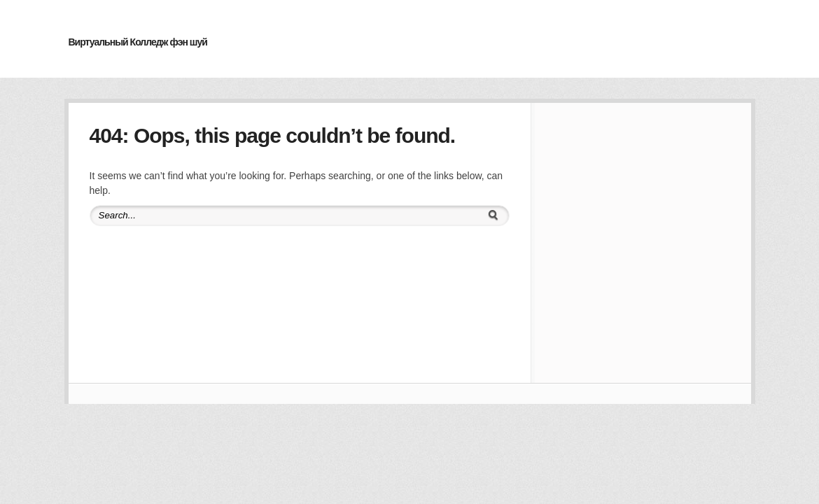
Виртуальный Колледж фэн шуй (138, 42)
